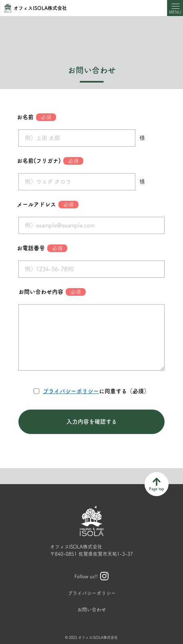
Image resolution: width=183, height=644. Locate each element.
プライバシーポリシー (71, 391)
